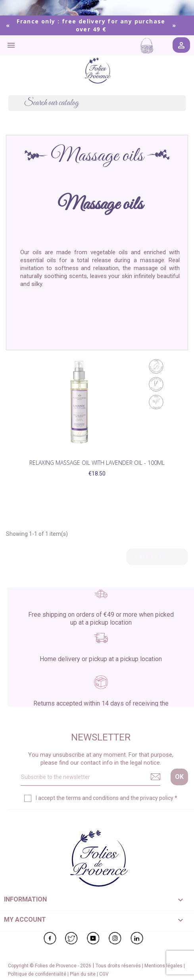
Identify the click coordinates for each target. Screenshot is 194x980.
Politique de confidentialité (38, 974)
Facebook (50, 938)
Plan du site (83, 974)
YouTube (93, 938)
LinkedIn (137, 938)
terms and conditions (92, 798)
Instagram (115, 938)
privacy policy (157, 798)
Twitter (71, 938)
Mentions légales (164, 966)
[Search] (97, 103)
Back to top (157, 557)
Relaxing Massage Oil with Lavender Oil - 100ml (97, 463)
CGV (104, 974)
